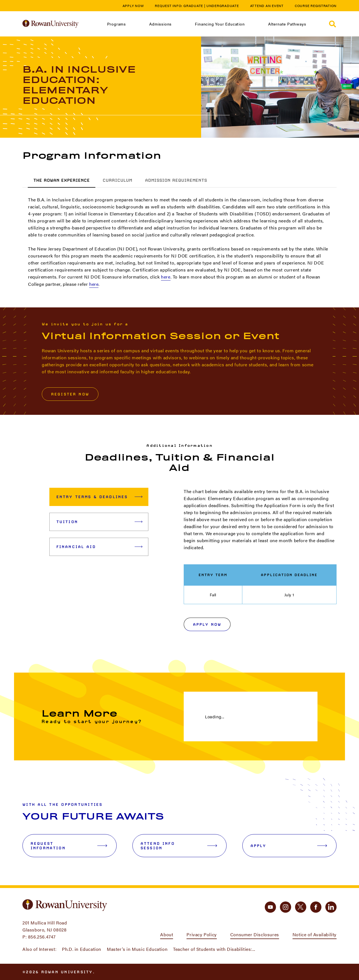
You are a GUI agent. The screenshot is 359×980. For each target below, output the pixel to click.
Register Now (70, 394)
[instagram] (286, 907)
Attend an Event (267, 6)
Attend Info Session (179, 846)
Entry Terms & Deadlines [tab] (99, 497)
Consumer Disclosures (255, 934)
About (167, 934)
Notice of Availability (315, 934)
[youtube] (270, 907)
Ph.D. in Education (82, 949)
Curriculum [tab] (117, 180)
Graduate (193, 6)
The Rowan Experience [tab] (62, 180)
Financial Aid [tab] (99, 547)
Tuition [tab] (99, 522)
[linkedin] (331, 907)
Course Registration (316, 6)
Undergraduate (223, 6)
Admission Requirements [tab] (176, 180)
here (166, 277)
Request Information (69, 846)
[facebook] (316, 907)
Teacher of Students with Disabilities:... (214, 949)
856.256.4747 (42, 937)
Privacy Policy (202, 934)
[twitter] (301, 907)
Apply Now (133, 6)
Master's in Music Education (137, 949)
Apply (289, 846)
